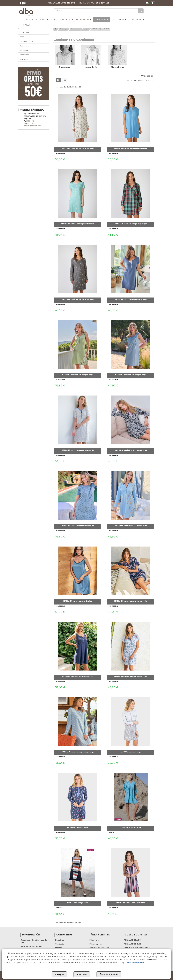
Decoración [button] (24, 46)
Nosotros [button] (60, 940)
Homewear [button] (24, 50)
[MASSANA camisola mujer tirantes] (78, 570)
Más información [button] (136, 963)
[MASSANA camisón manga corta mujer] (131, 268)
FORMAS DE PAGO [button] (132, 940)
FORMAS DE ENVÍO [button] (132, 944)
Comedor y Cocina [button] (27, 41)
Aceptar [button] (59, 974)
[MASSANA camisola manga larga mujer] (78, 117)
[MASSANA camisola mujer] (131, 721)
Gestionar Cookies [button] (109, 974)
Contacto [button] (60, 944)
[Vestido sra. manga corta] (78, 872)
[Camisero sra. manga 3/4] (131, 796)
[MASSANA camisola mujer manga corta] (131, 570)
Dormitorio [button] (24, 32)
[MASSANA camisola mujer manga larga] (78, 721)
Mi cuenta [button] (94, 940)
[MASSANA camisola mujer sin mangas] (78, 646)
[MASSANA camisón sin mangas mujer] (78, 344)
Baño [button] (22, 37)
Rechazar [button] (82, 974)
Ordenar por (148, 76)
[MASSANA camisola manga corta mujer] (131, 117)
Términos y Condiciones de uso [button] (34, 941)
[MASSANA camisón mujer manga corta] (78, 419)
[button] (22, 4)
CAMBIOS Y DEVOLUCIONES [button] (137, 948)
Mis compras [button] (96, 944)
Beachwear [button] (24, 59)
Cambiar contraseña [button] (99, 948)
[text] (96, 11)
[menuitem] (147, 3)
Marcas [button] (59, 948)
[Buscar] (141, 11)
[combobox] (134, 80)
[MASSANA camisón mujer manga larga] (131, 419)
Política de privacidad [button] (32, 946)
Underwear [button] (24, 55)
